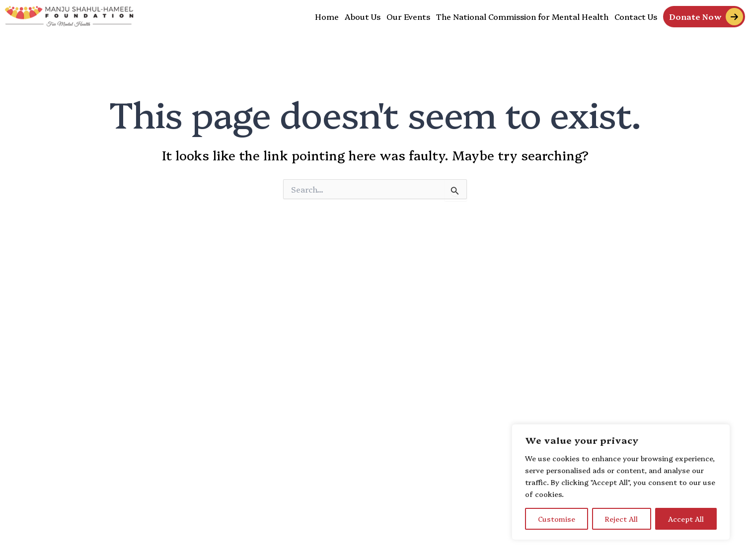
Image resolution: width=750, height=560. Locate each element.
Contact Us (636, 16)
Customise (557, 519)
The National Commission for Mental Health (522, 16)
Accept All (686, 519)
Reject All (621, 519)
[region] (621, 482)
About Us (363, 16)
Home (327, 16)
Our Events (408, 16)
